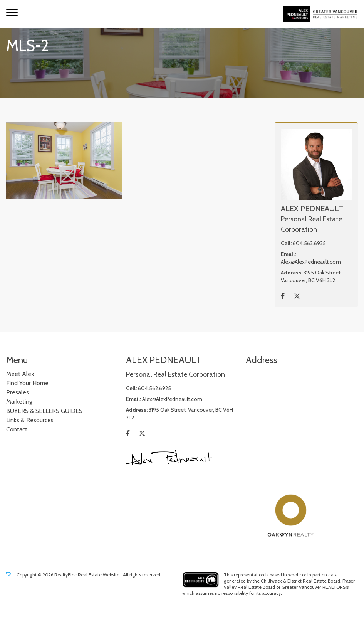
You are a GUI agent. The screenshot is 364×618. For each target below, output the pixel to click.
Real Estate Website (99, 575)
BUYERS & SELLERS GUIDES (44, 411)
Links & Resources (30, 420)
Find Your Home (27, 383)
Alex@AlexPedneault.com (311, 262)
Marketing (19, 402)
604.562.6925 (309, 243)
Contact (17, 429)
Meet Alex (20, 374)
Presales (18, 392)
